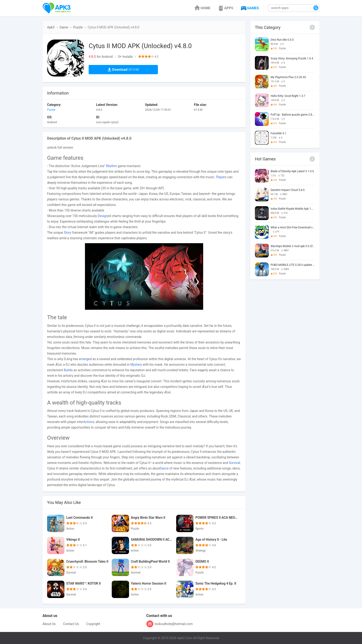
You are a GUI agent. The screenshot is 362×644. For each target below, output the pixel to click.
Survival (234, 463)
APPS (225, 8)
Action (88, 422)
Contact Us (71, 624)
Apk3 (51, 27)
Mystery (136, 365)
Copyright (93, 624)
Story (67, 233)
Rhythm (112, 166)
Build (67, 370)
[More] (312, 27)
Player (220, 177)
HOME (202, 8)
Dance (164, 468)
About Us (49, 624)
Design (103, 216)
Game (64, 27)
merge (85, 359)
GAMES (249, 8)
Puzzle (78, 27)
